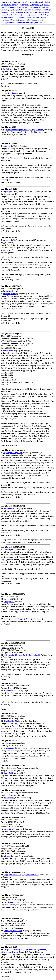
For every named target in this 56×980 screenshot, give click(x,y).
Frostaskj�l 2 (6, 10)
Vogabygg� (17, 5)
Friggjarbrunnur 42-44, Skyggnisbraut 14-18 (31, 17)
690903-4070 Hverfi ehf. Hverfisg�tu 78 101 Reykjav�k (13, 899)
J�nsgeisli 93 (17, 10)
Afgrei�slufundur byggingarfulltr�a (37, 10)
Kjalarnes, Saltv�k (10, 294)
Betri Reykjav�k (17, 15)
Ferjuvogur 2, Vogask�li (29, 7)
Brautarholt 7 (39, 15)
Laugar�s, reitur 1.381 (21, 20)
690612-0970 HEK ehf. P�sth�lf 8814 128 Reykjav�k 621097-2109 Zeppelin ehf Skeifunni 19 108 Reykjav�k (13, 823)
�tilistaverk (40, 12)
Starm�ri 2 (29, 15)
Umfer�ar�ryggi (17, 2)
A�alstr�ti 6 (9, 17)
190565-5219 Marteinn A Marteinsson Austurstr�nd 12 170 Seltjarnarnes (15, 687)
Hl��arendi (13, 7)
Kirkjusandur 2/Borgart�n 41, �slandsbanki (18, 12)
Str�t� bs (5, 2)
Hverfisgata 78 (6, 20)
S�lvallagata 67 (45, 7)
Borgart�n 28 (9, 829)
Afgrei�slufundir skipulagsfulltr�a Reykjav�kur (23, 130)
